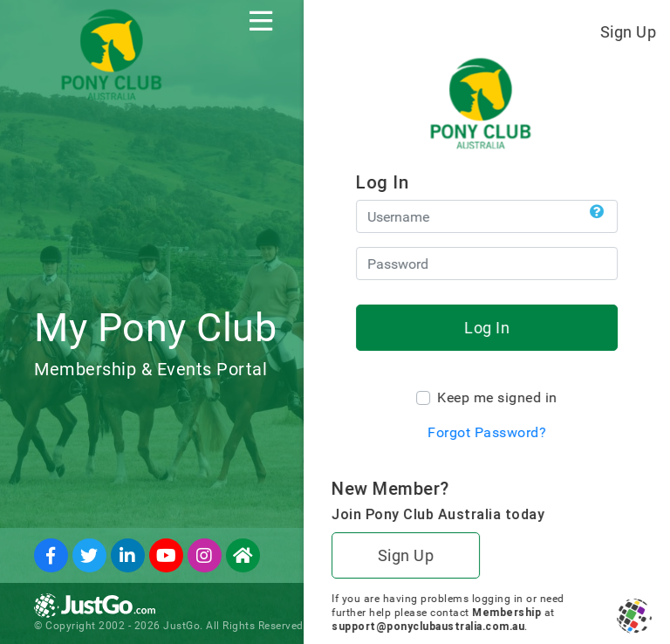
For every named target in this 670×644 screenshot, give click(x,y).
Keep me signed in (497, 397)
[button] (597, 212)
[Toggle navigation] (261, 21)
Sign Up (629, 32)
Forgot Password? (487, 432)
